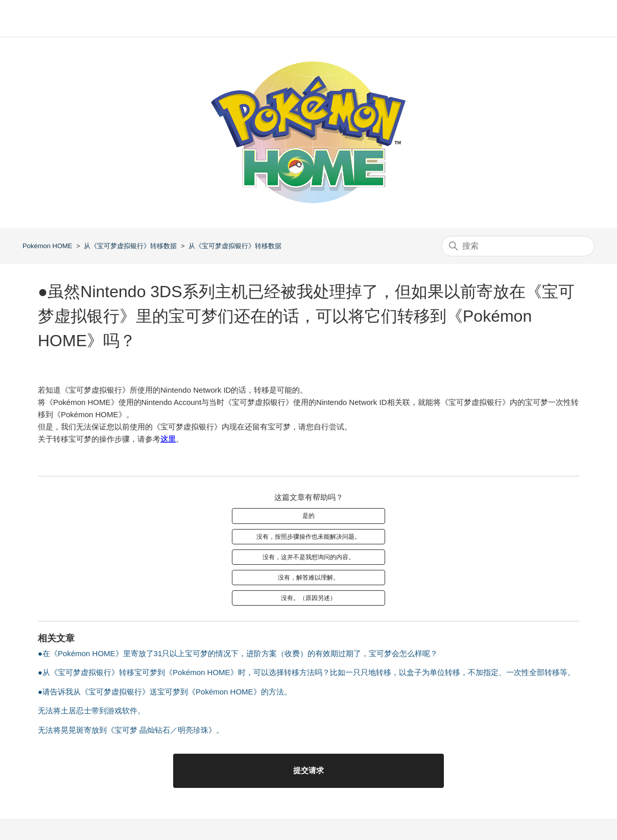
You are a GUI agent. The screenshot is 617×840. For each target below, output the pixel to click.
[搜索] (518, 246)
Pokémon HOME (48, 246)
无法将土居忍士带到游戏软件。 (91, 711)
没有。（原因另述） (308, 598)
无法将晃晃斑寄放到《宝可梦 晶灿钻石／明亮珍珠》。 (131, 730)
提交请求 (308, 770)
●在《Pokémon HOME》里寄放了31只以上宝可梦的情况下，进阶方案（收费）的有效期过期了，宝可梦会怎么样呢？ (238, 653)
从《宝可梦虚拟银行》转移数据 (130, 246)
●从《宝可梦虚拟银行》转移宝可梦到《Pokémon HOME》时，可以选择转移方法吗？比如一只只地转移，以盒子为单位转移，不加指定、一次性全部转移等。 (306, 672)
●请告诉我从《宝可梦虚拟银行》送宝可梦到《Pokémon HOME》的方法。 (165, 692)
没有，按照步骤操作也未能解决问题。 (308, 537)
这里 (168, 439)
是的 (308, 516)
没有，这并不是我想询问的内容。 (308, 557)
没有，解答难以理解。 (308, 578)
